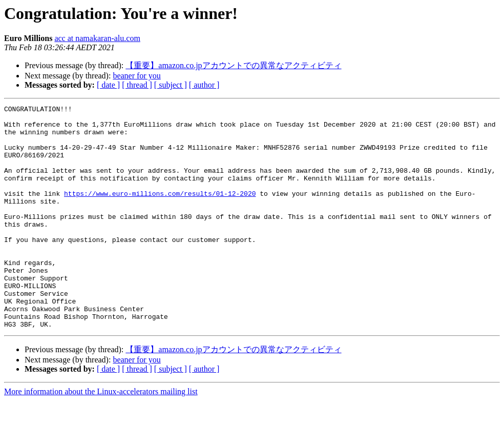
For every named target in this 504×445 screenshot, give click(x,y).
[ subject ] (171, 85)
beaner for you (136, 76)
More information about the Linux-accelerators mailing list (101, 436)
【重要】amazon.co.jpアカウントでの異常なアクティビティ (233, 65)
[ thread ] (137, 85)
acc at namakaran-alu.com (97, 38)
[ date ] (108, 85)
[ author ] (204, 85)
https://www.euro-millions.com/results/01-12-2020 (160, 212)
